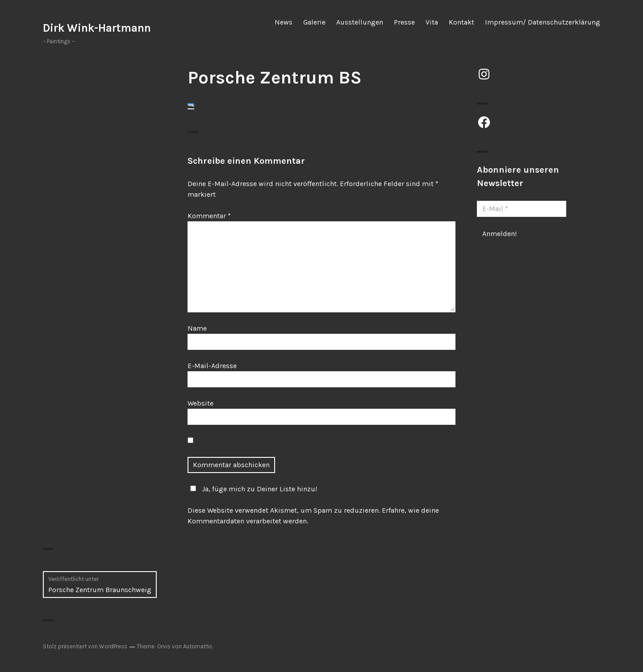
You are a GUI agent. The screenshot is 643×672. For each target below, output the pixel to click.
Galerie (314, 22)
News (284, 22)
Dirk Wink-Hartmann (97, 28)
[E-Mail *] (522, 209)
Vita (432, 22)
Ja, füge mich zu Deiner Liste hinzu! (252, 489)
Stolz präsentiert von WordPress (85, 646)
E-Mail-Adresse (212, 366)
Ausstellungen (360, 22)
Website (200, 403)
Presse (404, 22)
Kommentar (209, 216)
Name (197, 328)
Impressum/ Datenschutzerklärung (543, 22)
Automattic (198, 646)
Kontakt (461, 22)
